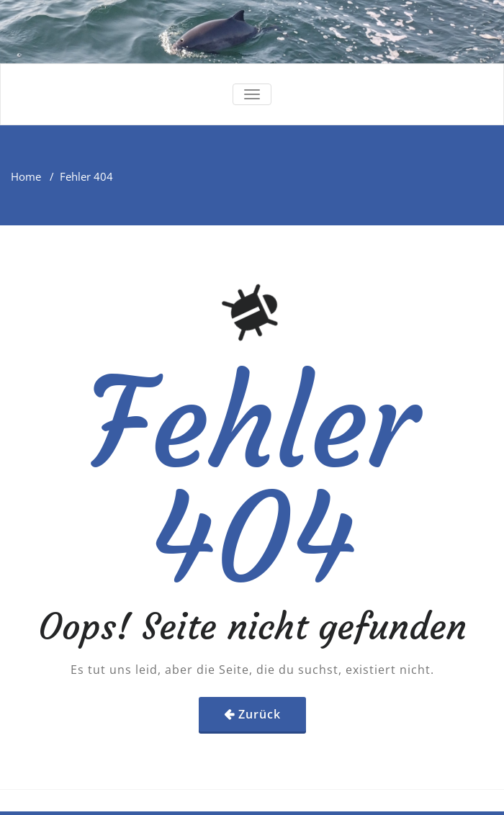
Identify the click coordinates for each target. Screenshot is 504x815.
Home (26, 176)
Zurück (260, 714)
